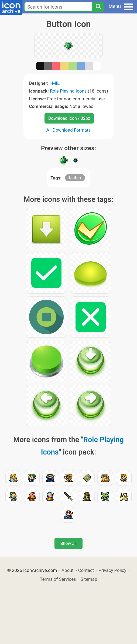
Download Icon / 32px (69, 118)
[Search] (98, 7)
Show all (68, 543)
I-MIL (55, 83)
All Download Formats (69, 130)
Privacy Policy (112, 570)
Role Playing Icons (68, 91)
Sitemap (89, 579)
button (75, 178)
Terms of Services (58, 579)
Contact (86, 570)
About (68, 570)
